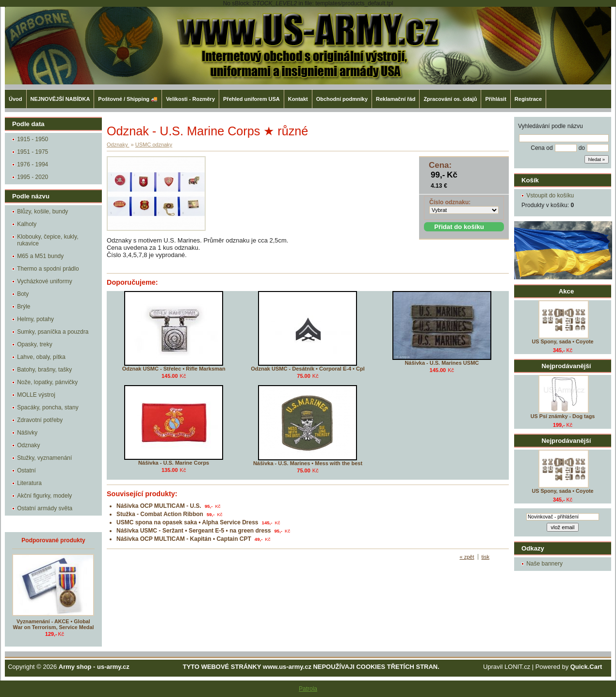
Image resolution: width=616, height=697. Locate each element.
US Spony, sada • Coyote (562, 341)
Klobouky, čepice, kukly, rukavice (48, 240)
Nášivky (27, 433)
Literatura (29, 483)
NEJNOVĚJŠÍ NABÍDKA (60, 99)
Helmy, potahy (35, 319)
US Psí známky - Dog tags (563, 416)
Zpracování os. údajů (450, 99)
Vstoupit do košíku (550, 195)
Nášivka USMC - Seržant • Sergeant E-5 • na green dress (194, 531)
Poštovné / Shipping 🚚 (128, 99)
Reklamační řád (396, 99)
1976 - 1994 (32, 164)
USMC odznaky (154, 145)
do (582, 148)
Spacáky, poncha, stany (48, 407)
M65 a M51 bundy (40, 256)
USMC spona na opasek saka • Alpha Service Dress (187, 522)
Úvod (16, 99)
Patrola (308, 689)
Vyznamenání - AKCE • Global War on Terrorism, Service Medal (54, 624)
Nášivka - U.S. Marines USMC (442, 363)
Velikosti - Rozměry (190, 99)
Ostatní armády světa (45, 508)
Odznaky (28, 445)
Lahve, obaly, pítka (41, 357)
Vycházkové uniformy (45, 281)
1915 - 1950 (32, 139)
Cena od (542, 148)
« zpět (467, 557)
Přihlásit (495, 99)
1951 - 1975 (32, 152)
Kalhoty (27, 224)
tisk (486, 557)
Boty (23, 294)
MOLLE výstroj (36, 395)
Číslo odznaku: (450, 202)
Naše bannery (544, 564)
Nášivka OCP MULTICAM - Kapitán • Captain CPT (184, 539)
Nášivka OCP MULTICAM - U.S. (159, 506)
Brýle (24, 307)
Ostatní (26, 470)
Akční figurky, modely (44, 496)
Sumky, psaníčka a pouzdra (53, 332)
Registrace (528, 99)
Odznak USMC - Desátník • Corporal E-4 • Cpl (308, 369)
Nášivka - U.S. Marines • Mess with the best (308, 463)
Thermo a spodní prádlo (48, 269)
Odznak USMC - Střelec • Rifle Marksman (174, 369)
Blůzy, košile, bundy (42, 211)
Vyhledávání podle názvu (551, 126)
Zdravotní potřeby (40, 420)
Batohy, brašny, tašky (44, 370)
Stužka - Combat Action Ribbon (160, 514)
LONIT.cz (517, 667)
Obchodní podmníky (342, 99)
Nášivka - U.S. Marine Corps (174, 463)
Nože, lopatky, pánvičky (47, 382)
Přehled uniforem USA (251, 99)
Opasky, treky (34, 344)
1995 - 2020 (32, 177)
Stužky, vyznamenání (44, 458)
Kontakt (298, 99)
